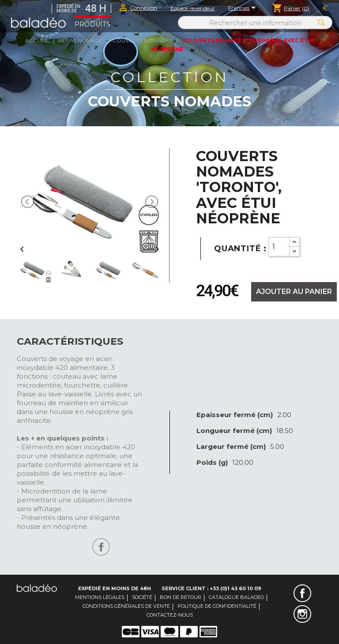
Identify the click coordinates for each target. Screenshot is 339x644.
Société (142, 597)
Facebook (302, 593)
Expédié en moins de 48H (115, 588)
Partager (101, 547)
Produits (92, 24)
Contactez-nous (170, 615)
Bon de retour (181, 597)
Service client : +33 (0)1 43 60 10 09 (211, 588)
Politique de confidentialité (217, 606)
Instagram (302, 614)
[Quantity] (279, 247)
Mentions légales (100, 597)
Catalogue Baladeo (236, 597)
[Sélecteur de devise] (325, 8)
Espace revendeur (193, 8)
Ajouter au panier (294, 292)
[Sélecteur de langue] (243, 8)
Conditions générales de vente (126, 606)
